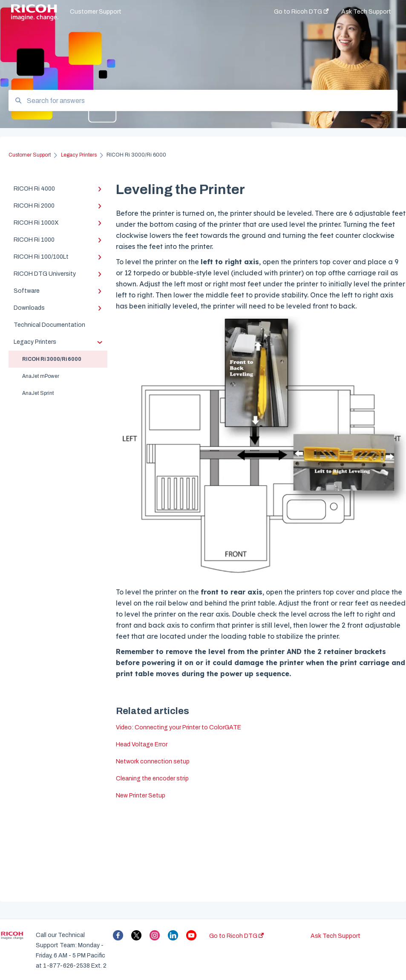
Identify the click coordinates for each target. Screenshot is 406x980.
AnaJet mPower (41, 376)
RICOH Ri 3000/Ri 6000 (52, 359)
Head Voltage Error (142, 744)
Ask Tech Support (335, 936)
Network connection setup (153, 761)
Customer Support (96, 12)
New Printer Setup (141, 796)
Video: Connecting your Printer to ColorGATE (179, 727)
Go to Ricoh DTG (236, 936)
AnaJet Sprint (38, 393)
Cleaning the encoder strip (152, 779)
